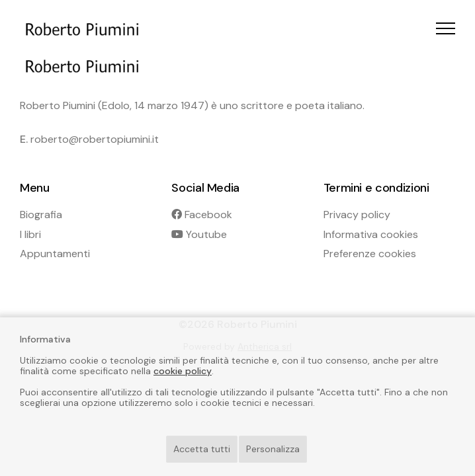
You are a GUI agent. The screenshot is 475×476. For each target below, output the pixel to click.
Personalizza (273, 449)
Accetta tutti (202, 449)
